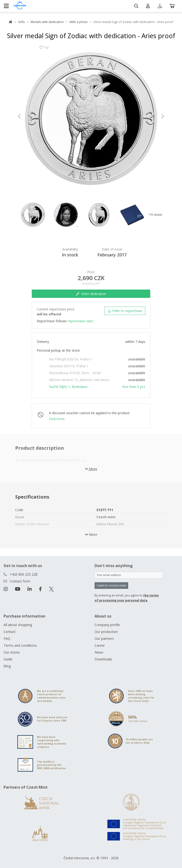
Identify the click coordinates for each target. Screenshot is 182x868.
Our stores (12, 652)
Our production (106, 632)
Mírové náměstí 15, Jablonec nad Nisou (79, 380)
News (99, 652)
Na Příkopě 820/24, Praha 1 (70, 359)
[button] (29, 116)
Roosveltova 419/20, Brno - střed (75, 373)
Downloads (103, 659)
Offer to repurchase (125, 311)
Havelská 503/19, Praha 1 (69, 366)
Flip (44, 50)
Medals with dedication (47, 22)
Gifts (21, 22)
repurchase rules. (81, 321)
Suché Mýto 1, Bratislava (68, 387)
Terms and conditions (20, 645)
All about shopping (18, 625)
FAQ (7, 639)
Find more (57, 419)
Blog (7, 666)
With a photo (79, 22)
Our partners (104, 639)
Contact (10, 632)
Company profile (107, 625)
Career (100, 645)
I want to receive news (111, 585)
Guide (8, 659)
